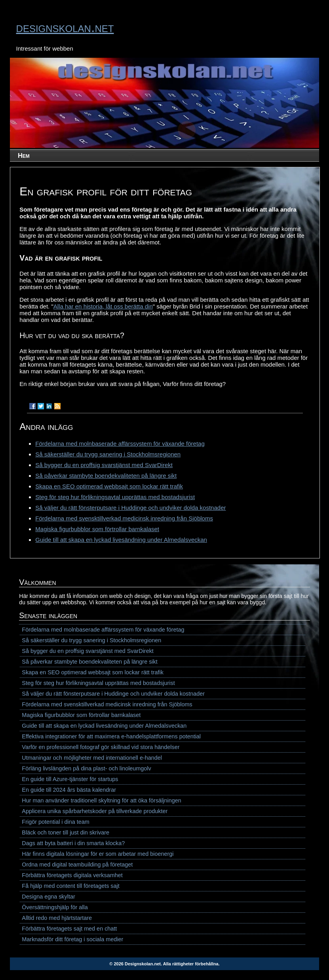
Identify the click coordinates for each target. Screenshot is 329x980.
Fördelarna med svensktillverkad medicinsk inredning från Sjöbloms (124, 518)
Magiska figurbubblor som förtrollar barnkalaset (97, 529)
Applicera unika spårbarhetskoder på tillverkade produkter (95, 811)
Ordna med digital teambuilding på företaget (77, 865)
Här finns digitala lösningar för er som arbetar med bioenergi (98, 854)
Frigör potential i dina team (55, 822)
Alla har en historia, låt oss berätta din (103, 306)
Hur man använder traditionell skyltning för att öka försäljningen (101, 800)
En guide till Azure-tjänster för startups (70, 779)
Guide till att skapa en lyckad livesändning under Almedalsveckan (121, 540)
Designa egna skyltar (48, 897)
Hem (24, 155)
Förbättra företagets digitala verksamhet (72, 875)
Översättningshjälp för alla (55, 907)
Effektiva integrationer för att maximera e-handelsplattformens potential (111, 736)
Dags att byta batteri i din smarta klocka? (73, 843)
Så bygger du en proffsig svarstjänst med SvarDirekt (104, 465)
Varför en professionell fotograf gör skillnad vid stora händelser (101, 747)
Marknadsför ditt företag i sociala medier (72, 939)
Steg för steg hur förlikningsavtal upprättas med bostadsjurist (115, 497)
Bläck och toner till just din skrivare (66, 832)
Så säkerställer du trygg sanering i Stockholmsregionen (108, 454)
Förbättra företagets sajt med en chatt (69, 929)
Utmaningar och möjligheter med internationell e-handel (92, 758)
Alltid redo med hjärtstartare (57, 918)
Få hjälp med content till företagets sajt (70, 886)
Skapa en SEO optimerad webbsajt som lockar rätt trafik (109, 486)
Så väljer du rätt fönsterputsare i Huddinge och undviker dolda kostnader (130, 508)
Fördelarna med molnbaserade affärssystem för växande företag (120, 444)
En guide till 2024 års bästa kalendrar (69, 790)
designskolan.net (65, 27)
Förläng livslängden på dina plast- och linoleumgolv (86, 768)
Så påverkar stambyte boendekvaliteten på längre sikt (106, 476)
